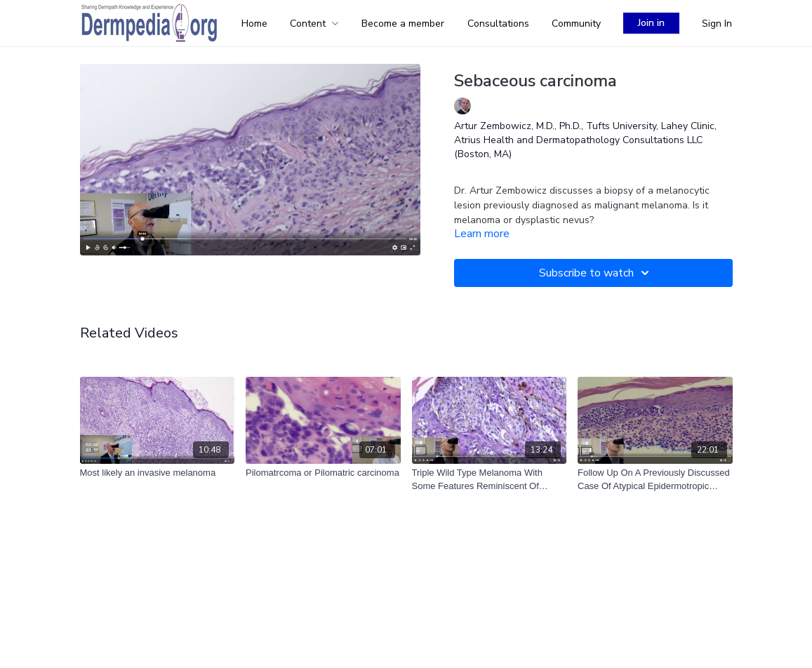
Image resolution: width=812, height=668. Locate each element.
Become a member (403, 24)
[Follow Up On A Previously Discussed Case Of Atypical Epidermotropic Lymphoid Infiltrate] (655, 480)
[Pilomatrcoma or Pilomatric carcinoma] (323, 473)
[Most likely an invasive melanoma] (158, 473)
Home (254, 24)
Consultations (498, 24)
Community (576, 24)
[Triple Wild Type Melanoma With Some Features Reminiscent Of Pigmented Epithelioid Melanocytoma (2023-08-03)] (490, 480)
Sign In (717, 24)
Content (314, 24)
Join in (651, 23)
